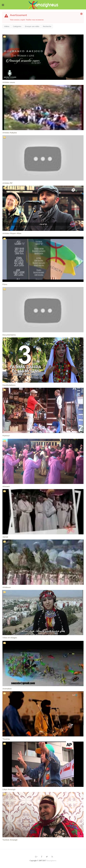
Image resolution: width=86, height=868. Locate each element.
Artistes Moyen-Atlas (12, 233)
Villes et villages (10, 638)
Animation (7, 689)
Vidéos (7, 26)
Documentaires (9, 335)
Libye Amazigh (9, 789)
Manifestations (9, 385)
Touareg (6, 739)
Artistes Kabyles (10, 133)
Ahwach (6, 487)
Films (5, 284)
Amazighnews (51, 861)
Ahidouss (7, 587)
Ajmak (5, 537)
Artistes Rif (7, 183)
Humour (6, 436)
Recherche (47, 26)
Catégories (17, 26)
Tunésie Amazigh (10, 840)
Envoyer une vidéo (32, 26)
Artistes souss (9, 82)
